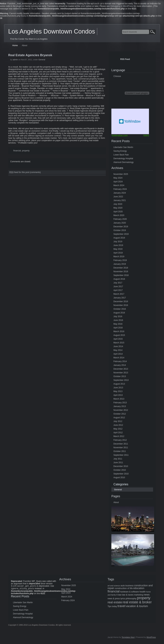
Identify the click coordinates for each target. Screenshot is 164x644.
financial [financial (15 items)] (114, 592)
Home (15, 46)
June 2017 (118, 287)
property (26, 151)
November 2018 (121, 272)
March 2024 (119, 186)
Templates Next (128, 639)
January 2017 (120, 298)
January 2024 (120, 194)
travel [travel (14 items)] (121, 607)
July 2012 (118, 422)
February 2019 (120, 261)
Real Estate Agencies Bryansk (30, 56)
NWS (146, 136)
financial (17, 151)
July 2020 (118, 205)
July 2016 (118, 317)
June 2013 (118, 388)
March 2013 (119, 400)
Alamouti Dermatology (124, 163)
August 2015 (119, 336)
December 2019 (121, 227)
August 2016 (119, 313)
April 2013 (118, 396)
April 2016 (118, 328)
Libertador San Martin (123, 148)
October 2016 (120, 310)
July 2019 (118, 242)
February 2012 (120, 441)
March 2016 (119, 332)
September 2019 (121, 235)
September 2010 (121, 474)
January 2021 (120, 201)
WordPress (151, 639)
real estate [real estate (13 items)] (115, 603)
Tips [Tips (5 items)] (110, 607)
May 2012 (118, 430)
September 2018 (121, 276)
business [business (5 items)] (129, 586)
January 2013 (120, 407)
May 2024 (118, 179)
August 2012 (119, 418)
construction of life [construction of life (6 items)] (124, 589)
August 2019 (119, 238)
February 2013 (120, 403)
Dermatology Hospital (123, 159)
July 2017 (118, 283)
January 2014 (120, 366)
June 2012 (118, 426)
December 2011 (121, 444)
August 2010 (119, 478)
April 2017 (118, 291)
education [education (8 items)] (139, 589)
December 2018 (121, 268)
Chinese (117, 77)
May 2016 (118, 325)
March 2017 (119, 295)
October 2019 (120, 231)
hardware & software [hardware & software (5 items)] (129, 592)
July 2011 (118, 459)
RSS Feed (125, 60)
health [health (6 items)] (142, 592)
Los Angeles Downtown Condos (52, 32)
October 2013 (120, 377)
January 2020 (120, 224)
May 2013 (118, 392)
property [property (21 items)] (144, 599)
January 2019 (120, 265)
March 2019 (119, 257)
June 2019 (118, 246)
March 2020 (119, 216)
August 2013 (119, 385)
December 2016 (121, 302)
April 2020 (118, 212)
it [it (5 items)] (117, 595)
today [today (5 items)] (114, 607)
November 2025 (121, 175)
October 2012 (120, 415)
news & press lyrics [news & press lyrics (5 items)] (116, 599)
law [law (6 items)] (120, 595)
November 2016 (121, 306)
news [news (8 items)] (147, 595)
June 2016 (118, 321)
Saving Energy (120, 152)
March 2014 (119, 358)
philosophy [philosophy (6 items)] (131, 599)
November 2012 (121, 411)
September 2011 (121, 456)
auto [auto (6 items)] (123, 586)
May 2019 (118, 250)
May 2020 (118, 209)
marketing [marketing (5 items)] (139, 595)
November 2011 (121, 448)
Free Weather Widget (130, 122)
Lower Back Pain (121, 155)
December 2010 (121, 467)
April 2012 (118, 433)
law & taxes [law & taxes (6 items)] (128, 595)
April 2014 (118, 355)
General (42, 60)
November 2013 (121, 373)
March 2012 (119, 437)
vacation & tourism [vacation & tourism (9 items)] (137, 607)
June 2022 (118, 197)
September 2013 (121, 381)
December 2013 (121, 370)
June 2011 (118, 463)
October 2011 (120, 452)
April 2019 (118, 253)
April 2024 (118, 182)
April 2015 (118, 340)
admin (15, 60)
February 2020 (120, 220)
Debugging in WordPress (122, 7)
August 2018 (119, 280)
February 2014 (120, 362)
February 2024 (120, 190)
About (25, 46)
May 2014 (118, 351)
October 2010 (120, 471)
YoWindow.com (119, 136)
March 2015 (119, 343)
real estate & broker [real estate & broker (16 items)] (137, 603)
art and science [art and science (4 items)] (114, 586)
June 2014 (118, 347)
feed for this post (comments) (25, 173)
